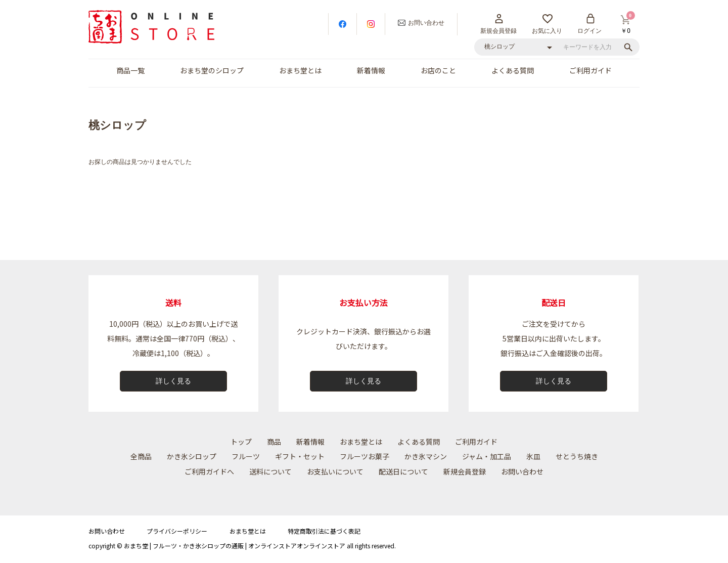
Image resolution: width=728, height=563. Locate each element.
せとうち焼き (577, 456)
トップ (241, 442)
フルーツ (246, 456)
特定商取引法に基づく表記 (324, 531)
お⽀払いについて (335, 471)
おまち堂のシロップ (212, 70)
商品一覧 (130, 70)
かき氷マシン (426, 456)
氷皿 (533, 456)
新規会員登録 (465, 471)
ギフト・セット (300, 456)
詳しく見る (173, 381)
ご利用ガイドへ (209, 471)
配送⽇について (403, 471)
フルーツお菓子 (365, 456)
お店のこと (438, 70)
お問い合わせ (522, 471)
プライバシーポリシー (177, 531)
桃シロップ (117, 125)
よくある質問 (513, 70)
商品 (274, 442)
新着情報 (371, 70)
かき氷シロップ (192, 456)
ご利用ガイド (590, 70)
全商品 (141, 456)
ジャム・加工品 (487, 456)
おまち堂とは (300, 70)
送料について (270, 471)
